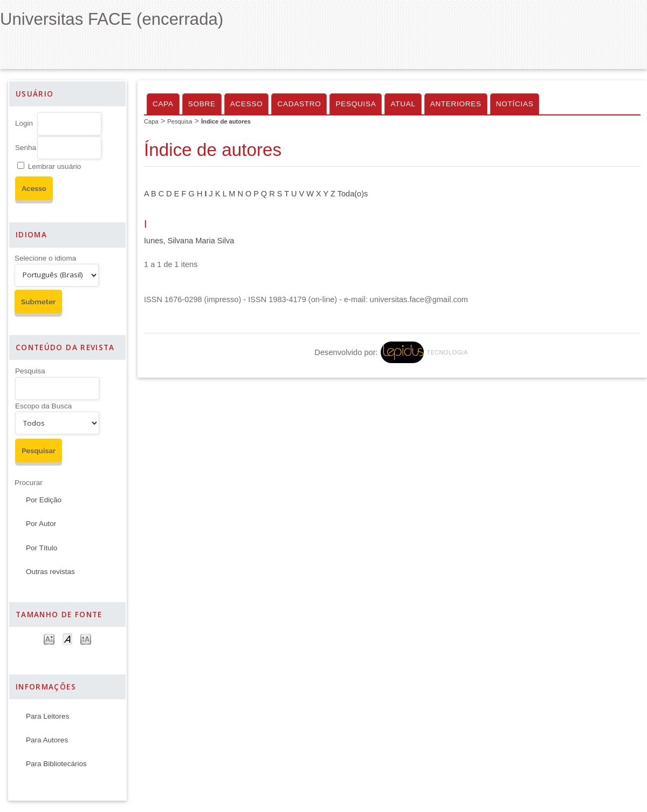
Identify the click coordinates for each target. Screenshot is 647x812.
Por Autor (41, 524)
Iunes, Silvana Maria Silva (189, 241)
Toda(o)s (353, 194)
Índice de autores (226, 121)
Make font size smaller (49, 639)
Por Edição (44, 500)
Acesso (247, 104)
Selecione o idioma (45, 258)
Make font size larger (86, 639)
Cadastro (299, 104)
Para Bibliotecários (56, 764)
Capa (163, 104)
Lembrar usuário (54, 166)
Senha (26, 148)
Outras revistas (50, 572)
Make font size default (67, 639)
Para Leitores (47, 716)
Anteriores (456, 104)
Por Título (42, 548)
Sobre (202, 104)
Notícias (515, 104)
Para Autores (47, 740)
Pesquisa (30, 371)
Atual (403, 104)
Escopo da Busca (43, 406)
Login (24, 123)
